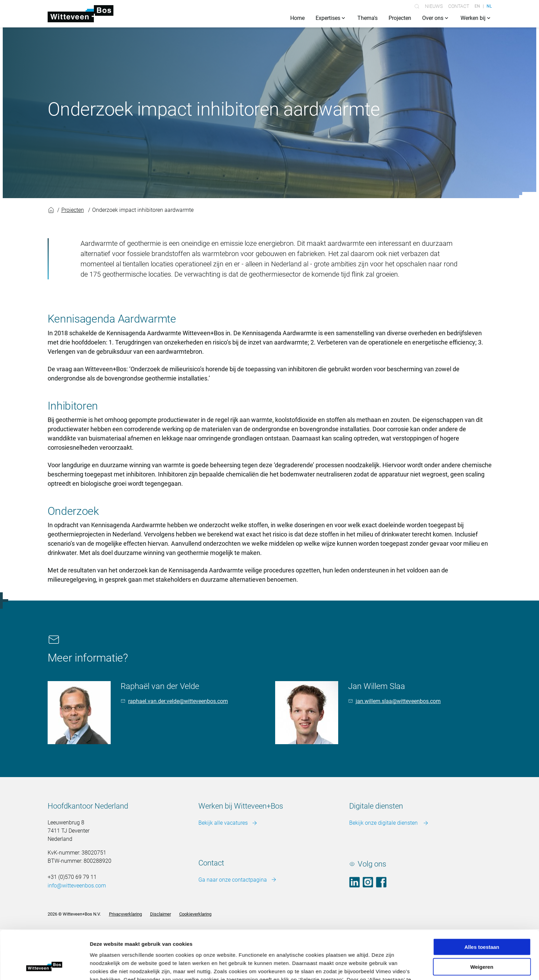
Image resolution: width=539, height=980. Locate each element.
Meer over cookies (252, 781)
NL (489, 6)
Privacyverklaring (125, 914)
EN (477, 6)
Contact (459, 6)
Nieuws (434, 6)
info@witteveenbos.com (77, 886)
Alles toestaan (482, 741)
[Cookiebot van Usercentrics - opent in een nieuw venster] (44, 803)
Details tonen (370, 803)
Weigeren (482, 760)
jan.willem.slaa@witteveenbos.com (398, 701)
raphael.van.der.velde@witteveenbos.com (178, 701)
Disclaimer (161, 914)
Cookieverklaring (195, 914)
